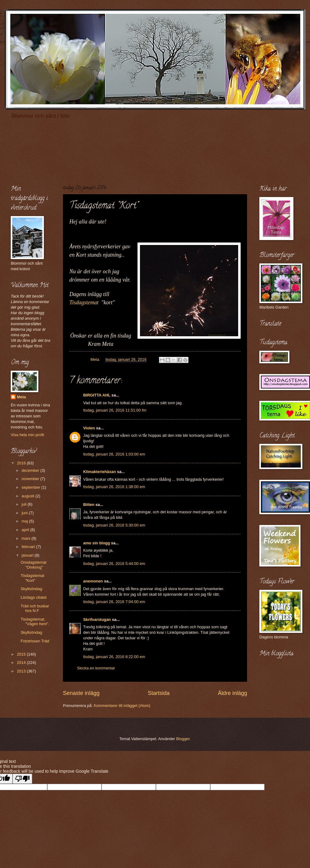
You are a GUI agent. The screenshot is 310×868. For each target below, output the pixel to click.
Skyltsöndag (31, 589)
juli (24, 504)
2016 (22, 463)
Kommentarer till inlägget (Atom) (122, 706)
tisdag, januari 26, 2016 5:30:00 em (114, 525)
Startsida (159, 693)
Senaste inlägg (81, 693)
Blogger (183, 739)
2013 (22, 671)
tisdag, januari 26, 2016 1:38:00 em (114, 487)
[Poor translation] (22, 779)
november (31, 479)
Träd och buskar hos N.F (35, 608)
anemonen (93, 581)
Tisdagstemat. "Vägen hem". (35, 621)
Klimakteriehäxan (100, 472)
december (31, 470)
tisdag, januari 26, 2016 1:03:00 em (114, 454)
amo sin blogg (97, 543)
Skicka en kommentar (96, 668)
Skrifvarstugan (97, 619)
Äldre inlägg (232, 693)
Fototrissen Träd (35, 641)
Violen (89, 428)
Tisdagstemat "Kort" (32, 578)
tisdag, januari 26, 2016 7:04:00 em (114, 602)
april (26, 530)
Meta (21, 397)
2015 (22, 654)
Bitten (89, 505)
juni (25, 513)
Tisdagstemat (84, 302)
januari (28, 555)
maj (25, 521)
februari (29, 547)
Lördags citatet (33, 597)
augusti (28, 496)
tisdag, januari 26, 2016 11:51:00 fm (115, 410)
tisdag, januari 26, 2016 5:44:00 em (114, 564)
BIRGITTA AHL (97, 395)
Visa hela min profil (27, 435)
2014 (22, 663)
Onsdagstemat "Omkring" (33, 565)
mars (26, 538)
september (31, 487)
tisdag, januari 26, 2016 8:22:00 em (114, 657)
